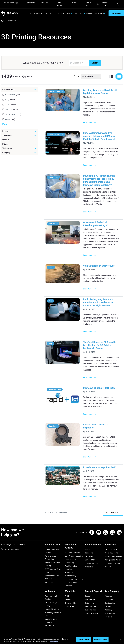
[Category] (20, 153)
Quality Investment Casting (52, 551)
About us (87, 4)
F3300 (87, 549)
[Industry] (20, 131)
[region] (62, 640)
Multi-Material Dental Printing (53, 564)
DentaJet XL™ (90, 560)
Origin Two (89, 553)
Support (44, 3)
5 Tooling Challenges (73, 553)
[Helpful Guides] (54, 545)
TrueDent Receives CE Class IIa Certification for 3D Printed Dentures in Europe (100, 345)
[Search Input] (79, 63)
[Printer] (20, 144)
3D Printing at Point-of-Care (53, 614)
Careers (74, 3)
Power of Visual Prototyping (51, 558)
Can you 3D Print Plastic (74, 579)
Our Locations (110, 603)
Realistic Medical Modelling (71, 568)
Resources (30, 3)
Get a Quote (89, 603)
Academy (109, 610)
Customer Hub (102, 4)
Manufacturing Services (95, 13)
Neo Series (89, 556)
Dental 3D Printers (112, 549)
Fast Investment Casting (51, 598)
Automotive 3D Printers (114, 556)
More (5, 124)
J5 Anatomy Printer (92, 563)
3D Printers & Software (62, 13)
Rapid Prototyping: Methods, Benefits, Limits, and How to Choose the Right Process (98, 302)
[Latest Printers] (94, 545)
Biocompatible (70, 603)
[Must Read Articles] (74, 547)
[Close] (120, 640)
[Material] (20, 140)
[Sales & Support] (94, 592)
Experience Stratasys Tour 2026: (100, 467)
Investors (109, 617)
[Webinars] (54, 592)
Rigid (67, 596)
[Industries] (114, 545)
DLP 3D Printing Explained (71, 584)
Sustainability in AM (52, 609)
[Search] (118, 4)
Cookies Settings (83, 640)
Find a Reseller (59, 4)
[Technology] (20, 148)
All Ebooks (49, 582)
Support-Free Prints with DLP (52, 577)
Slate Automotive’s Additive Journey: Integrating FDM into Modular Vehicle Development (99, 136)
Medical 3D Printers (112, 553)
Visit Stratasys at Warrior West (99, 266)
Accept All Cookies (101, 640)
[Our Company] (114, 592)
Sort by (77, 76)
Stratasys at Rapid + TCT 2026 (99, 388)
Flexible (68, 599)
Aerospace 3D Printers (113, 560)
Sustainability (110, 613)
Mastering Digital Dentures (51, 621)
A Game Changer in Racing (52, 604)
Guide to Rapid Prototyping (70, 561)
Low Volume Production (74, 556)
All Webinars (49, 626)
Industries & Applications (41, 13)
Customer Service (91, 613)
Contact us (109, 599)
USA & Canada (11, 3)
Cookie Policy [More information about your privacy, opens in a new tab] (53, 641)
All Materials (70, 606)
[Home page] (2, 21)
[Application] (20, 136)
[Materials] (74, 592)
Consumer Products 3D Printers (114, 565)
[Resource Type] (20, 90)
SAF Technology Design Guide (53, 571)
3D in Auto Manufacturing (71, 574)
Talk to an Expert (91, 606)
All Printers (89, 567)
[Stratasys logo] (10, 13)
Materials (79, 13)
